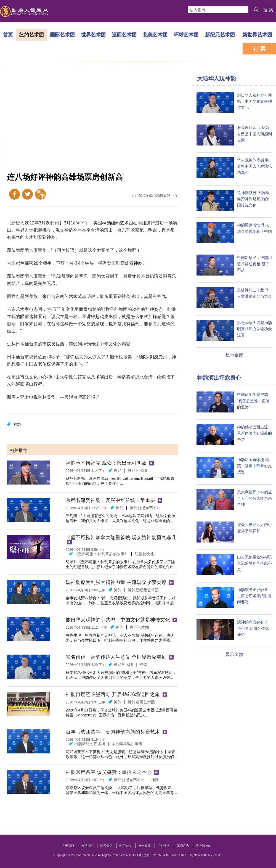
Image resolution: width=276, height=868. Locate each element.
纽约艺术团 (31, 35)
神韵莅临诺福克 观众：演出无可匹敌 (106, 463)
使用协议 (125, 846)
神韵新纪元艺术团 (145, 508)
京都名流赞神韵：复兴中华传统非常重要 (110, 500)
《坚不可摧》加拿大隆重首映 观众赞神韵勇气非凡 (121, 538)
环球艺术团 (186, 35)
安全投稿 (145, 846)
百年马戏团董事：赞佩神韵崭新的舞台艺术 (113, 732)
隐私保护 (106, 846)
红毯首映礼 (144, 554)
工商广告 (183, 846)
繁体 (40, 194)
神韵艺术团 (137, 470)
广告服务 (164, 846)
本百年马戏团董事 (127, 744)
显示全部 (234, 355)
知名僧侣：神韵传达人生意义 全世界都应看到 (116, 657)
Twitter (27, 194)
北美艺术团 (155, 35)
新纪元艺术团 (220, 35)
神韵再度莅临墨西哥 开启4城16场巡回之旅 (113, 694)
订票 (260, 49)
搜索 (269, 10)
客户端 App (204, 846)
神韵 (107, 223)
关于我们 (68, 846)
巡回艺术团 (124, 35)
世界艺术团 (93, 35)
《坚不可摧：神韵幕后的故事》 (101, 554)
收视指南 (87, 846)
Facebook (14, 194)
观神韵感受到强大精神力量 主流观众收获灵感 (116, 582)
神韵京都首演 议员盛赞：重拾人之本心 (109, 772)
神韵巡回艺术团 (141, 702)
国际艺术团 (62, 35)
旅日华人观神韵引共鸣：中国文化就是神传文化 (118, 620)
